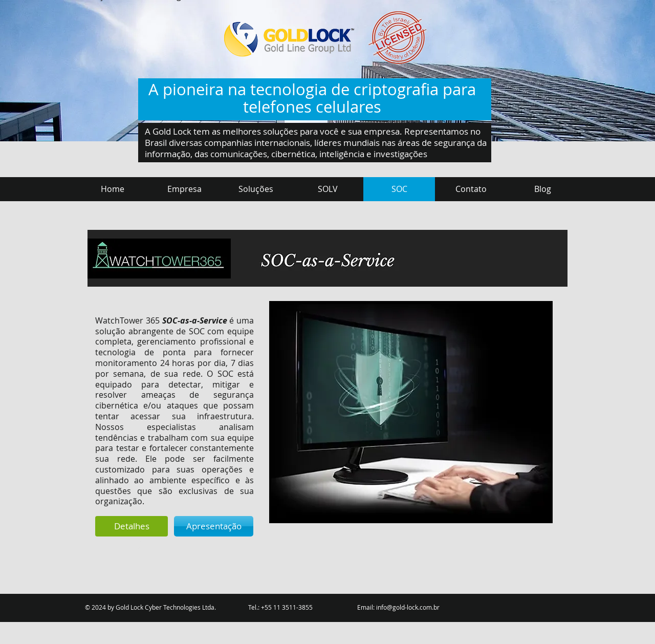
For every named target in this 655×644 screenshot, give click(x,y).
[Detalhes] (132, 526)
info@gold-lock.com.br (408, 607)
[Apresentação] (214, 526)
